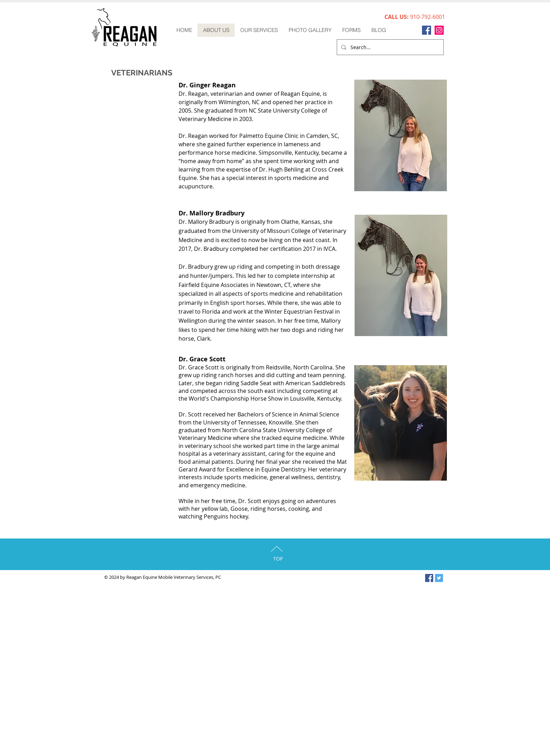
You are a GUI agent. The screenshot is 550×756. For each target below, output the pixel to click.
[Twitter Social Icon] (439, 578)
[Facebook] (427, 30)
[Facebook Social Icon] (429, 578)
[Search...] (390, 47)
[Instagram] (439, 30)
